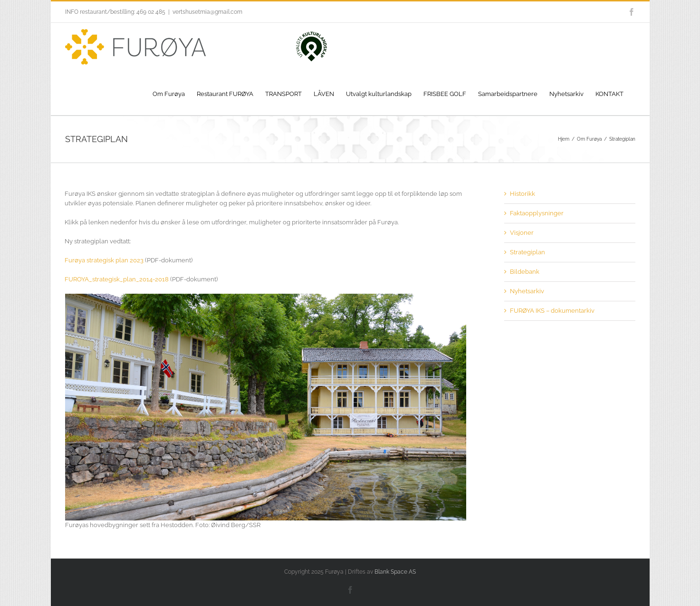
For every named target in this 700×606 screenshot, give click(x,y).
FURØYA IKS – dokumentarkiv (552, 311)
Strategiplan (527, 252)
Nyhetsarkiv (527, 291)
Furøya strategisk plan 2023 (104, 260)
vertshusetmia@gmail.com (207, 12)
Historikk (523, 194)
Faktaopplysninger (537, 213)
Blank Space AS (395, 572)
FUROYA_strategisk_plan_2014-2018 (117, 279)
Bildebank (525, 272)
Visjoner (522, 233)
